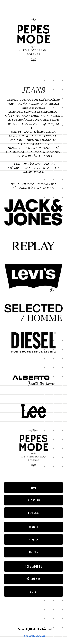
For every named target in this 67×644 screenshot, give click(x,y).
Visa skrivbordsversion (35, 636)
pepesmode (11, 4)
